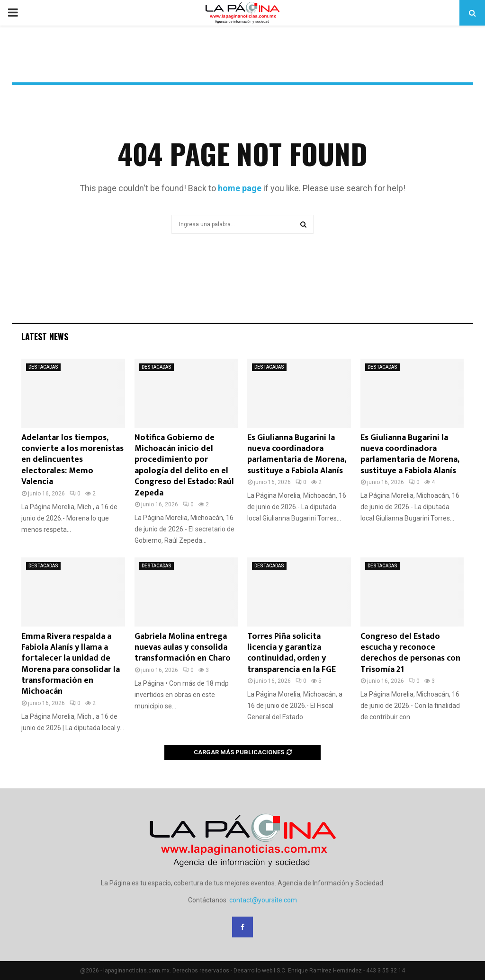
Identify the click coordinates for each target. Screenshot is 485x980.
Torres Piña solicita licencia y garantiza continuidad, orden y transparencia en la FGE (292, 653)
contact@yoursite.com (263, 900)
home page (240, 188)
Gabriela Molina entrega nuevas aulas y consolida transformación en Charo (183, 648)
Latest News (45, 336)
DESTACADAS (43, 367)
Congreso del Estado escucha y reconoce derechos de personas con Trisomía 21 (410, 653)
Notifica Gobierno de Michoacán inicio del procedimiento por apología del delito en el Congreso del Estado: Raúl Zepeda (184, 465)
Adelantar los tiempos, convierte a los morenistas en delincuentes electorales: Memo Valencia (72, 460)
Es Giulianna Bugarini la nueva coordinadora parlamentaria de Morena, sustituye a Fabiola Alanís (296, 454)
